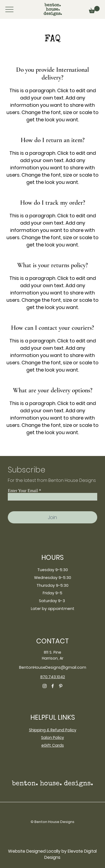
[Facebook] (53, 686)
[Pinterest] (61, 686)
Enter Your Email (23, 491)
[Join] (52, 517)
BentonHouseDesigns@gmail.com (53, 667)
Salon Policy (52, 737)
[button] (94, 10)
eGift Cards (53, 745)
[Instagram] (45, 686)
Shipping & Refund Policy (53, 730)
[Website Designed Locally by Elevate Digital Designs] (52, 855)
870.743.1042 (53, 677)
